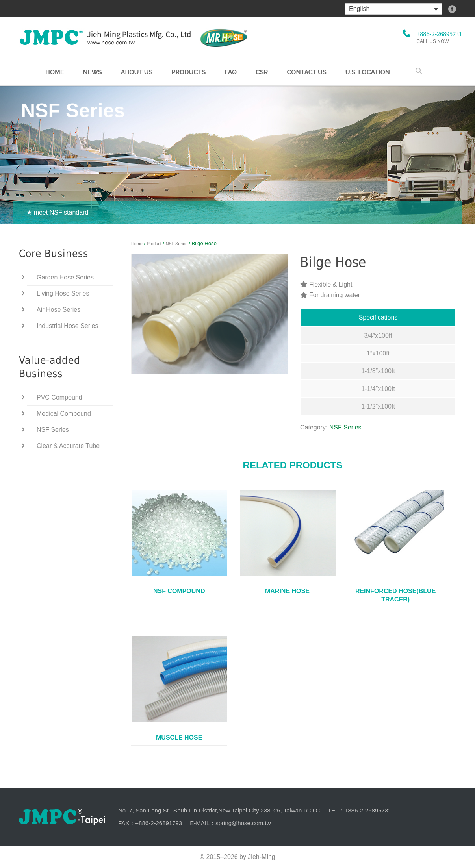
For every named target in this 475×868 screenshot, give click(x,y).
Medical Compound (64, 414)
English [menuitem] (359, 9)
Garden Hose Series (65, 277)
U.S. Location (368, 72)
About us (137, 72)
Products (188, 72)
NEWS (92, 72)
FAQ (231, 72)
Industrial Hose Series (68, 326)
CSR (262, 72)
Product (154, 244)
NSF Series (177, 244)
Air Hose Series (58, 310)
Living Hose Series (63, 293)
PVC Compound (59, 397)
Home (55, 72)
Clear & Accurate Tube (68, 446)
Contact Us (306, 72)
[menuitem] (393, 9)
